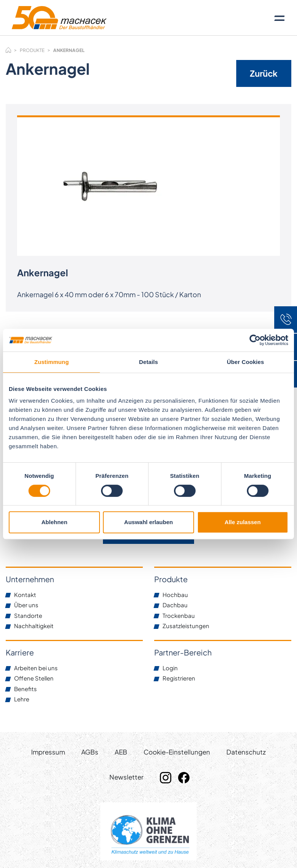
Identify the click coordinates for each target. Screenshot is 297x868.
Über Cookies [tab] (245, 362)
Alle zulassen (242, 522)
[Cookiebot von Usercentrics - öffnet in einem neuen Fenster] (255, 340)
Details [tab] (148, 362)
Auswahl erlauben (148, 522)
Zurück (264, 73)
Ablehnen (54, 522)
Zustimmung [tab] (51, 362)
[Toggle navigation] (280, 18)
